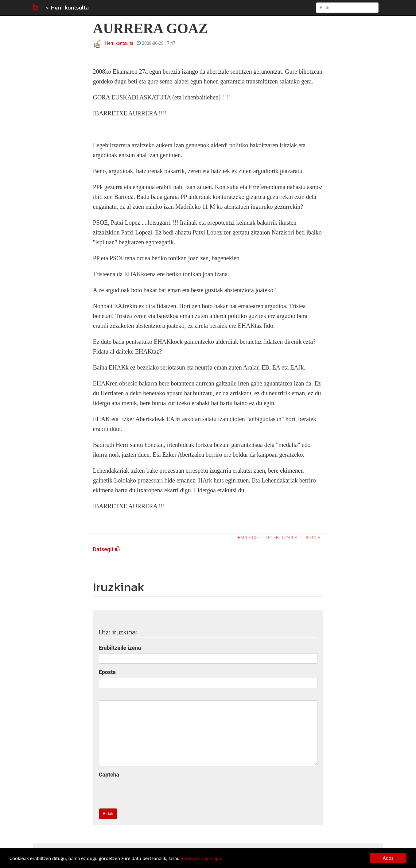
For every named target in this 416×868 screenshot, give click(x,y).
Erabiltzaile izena (120, 648)
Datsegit (107, 549)
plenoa (312, 538)
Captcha (109, 775)
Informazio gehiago (201, 858)
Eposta (107, 672)
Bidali (108, 814)
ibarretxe (248, 538)
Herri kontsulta (70, 8)
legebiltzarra (282, 538)
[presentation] (146, 792)
